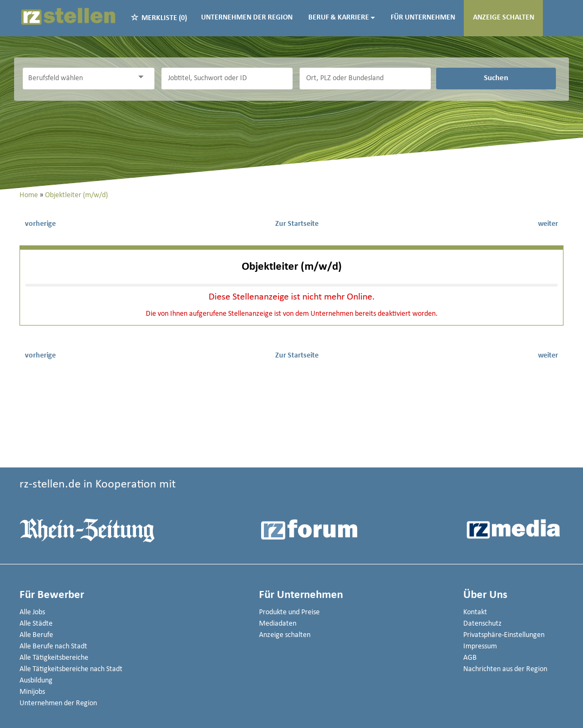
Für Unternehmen (423, 18)
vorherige (40, 224)
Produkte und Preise (289, 612)
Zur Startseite (297, 224)
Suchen (496, 78)
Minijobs (32, 692)
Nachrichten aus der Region (505, 669)
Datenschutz (482, 624)
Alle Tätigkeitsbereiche (54, 658)
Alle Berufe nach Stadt (53, 646)
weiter (548, 224)
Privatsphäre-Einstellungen (504, 635)
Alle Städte (36, 624)
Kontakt (475, 612)
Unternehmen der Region (247, 18)
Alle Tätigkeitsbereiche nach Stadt (71, 669)
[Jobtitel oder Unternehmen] (227, 79)
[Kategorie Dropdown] (144, 77)
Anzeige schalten (504, 18)
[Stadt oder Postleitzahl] (365, 79)
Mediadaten (278, 624)
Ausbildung (36, 681)
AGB (470, 658)
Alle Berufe (36, 635)
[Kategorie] (77, 79)
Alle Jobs (32, 612)
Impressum (480, 646)
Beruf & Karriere (342, 18)
